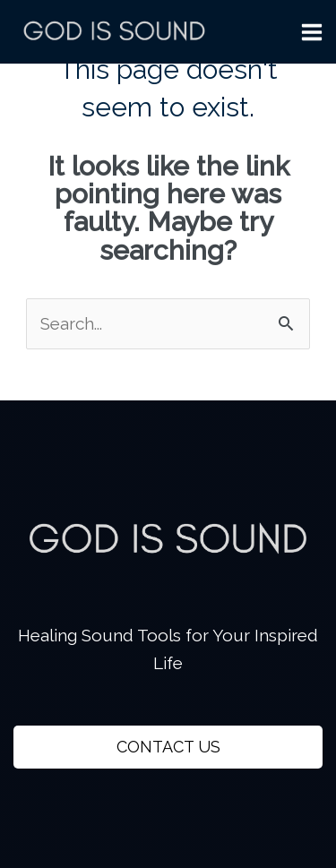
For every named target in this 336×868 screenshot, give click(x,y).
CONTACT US (168, 747)
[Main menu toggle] (312, 32)
